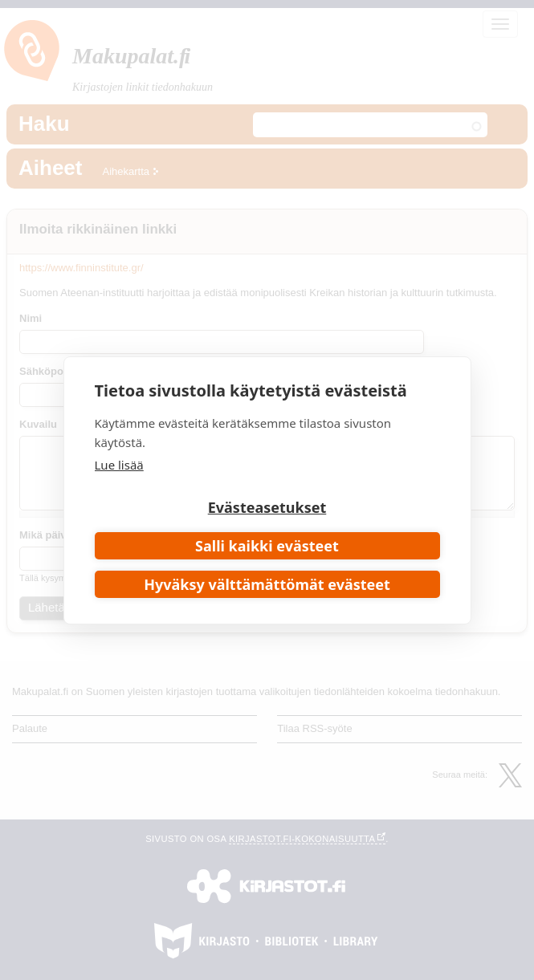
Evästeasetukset (267, 507)
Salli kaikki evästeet (267, 546)
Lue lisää (119, 465)
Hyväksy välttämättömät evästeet (267, 584)
